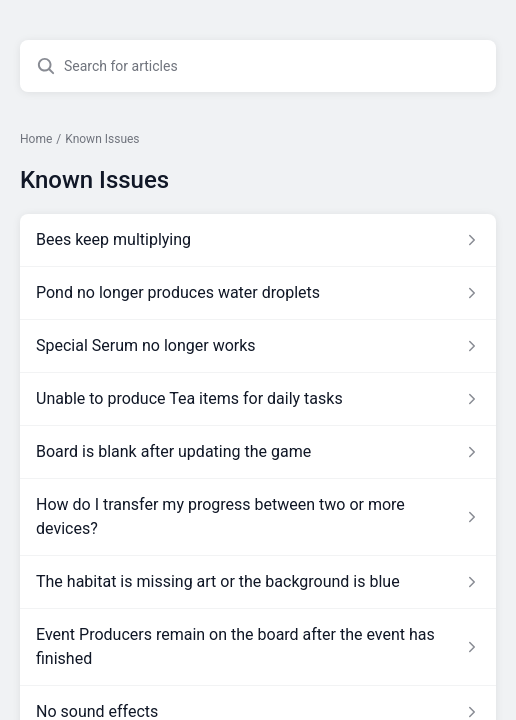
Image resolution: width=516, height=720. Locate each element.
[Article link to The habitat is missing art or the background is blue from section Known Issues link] (258, 582)
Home (36, 139)
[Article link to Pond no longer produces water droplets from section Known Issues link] (258, 293)
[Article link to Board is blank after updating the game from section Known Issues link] (258, 452)
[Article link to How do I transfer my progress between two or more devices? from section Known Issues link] (258, 517)
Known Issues (102, 139)
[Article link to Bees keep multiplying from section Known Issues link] (258, 240)
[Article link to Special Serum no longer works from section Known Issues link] (258, 346)
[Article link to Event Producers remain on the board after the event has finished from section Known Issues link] (258, 647)
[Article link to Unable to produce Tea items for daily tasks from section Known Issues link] (258, 399)
